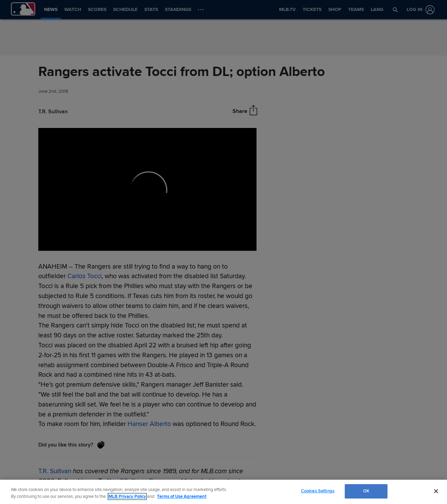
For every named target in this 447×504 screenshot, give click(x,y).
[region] (223, 492)
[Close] (436, 491)
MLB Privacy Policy (127, 496)
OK (366, 491)
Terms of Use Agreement (182, 496)
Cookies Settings (318, 491)
